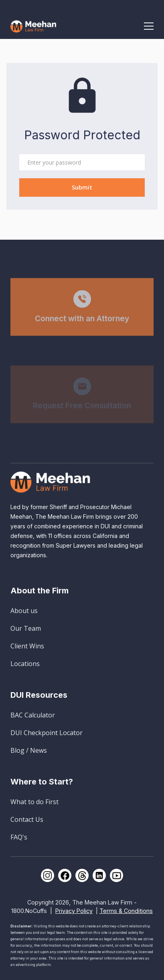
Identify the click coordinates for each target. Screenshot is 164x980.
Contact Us (27, 819)
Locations (25, 664)
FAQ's (19, 837)
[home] (33, 26)
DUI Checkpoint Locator (47, 733)
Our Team (26, 628)
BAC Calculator (33, 715)
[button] (149, 26)
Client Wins (27, 646)
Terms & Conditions (126, 911)
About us (24, 611)
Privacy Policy (74, 911)
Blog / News (29, 750)
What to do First (34, 802)
